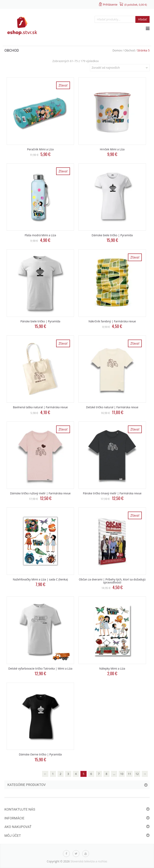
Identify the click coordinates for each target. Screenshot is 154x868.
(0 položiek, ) (136, 5)
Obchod (130, 50)
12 (137, 774)
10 (122, 774)
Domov (117, 50)
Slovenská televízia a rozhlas (89, 861)
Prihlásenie (110, 5)
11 (130, 774)
